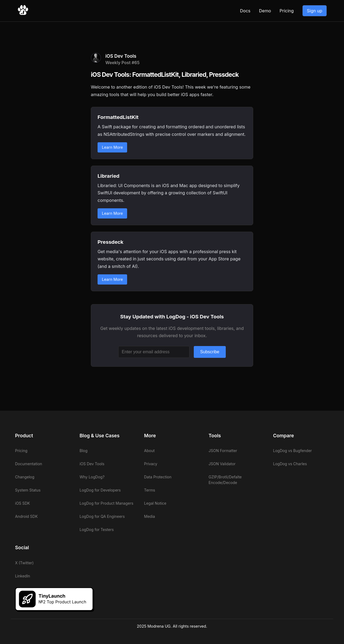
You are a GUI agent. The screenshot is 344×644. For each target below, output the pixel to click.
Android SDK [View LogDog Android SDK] (26, 516)
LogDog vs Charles (290, 464)
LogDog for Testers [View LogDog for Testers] (97, 530)
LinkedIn (23, 576)
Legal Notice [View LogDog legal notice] (155, 503)
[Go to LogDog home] (23, 14)
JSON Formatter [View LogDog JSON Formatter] (223, 451)
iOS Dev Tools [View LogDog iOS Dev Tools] (92, 464)
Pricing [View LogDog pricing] (287, 11)
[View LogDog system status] (43, 490)
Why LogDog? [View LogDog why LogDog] (92, 477)
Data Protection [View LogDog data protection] (158, 477)
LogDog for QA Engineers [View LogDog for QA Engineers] (102, 516)
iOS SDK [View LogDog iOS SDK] (23, 503)
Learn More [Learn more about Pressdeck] (112, 279)
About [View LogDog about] (149, 451)
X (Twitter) (24, 563)
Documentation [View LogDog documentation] (29, 464)
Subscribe (210, 352)
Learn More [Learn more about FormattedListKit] (112, 147)
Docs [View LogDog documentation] (245, 11)
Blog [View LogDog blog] (84, 451)
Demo (265, 11)
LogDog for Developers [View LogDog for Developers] (100, 490)
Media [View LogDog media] (150, 516)
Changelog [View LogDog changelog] (25, 477)
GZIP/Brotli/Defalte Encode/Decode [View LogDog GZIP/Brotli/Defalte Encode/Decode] (225, 480)
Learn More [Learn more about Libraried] (112, 213)
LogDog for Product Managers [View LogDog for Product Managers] (106, 503)
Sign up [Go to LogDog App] (315, 11)
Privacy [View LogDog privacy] (151, 464)
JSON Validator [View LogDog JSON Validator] (222, 464)
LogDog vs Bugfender (292, 451)
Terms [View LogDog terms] (150, 490)
